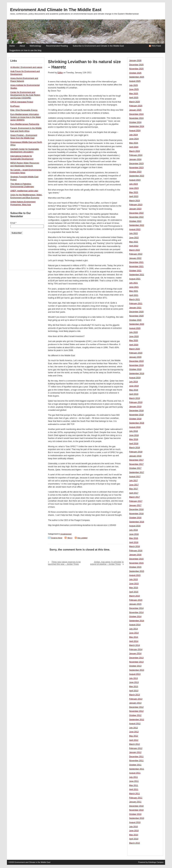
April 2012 (134, 740)
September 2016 (137, 522)
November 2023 (136, 168)
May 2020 (134, 341)
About (22, 46)
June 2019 (134, 386)
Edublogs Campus (156, 862)
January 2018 (135, 456)
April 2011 (134, 789)
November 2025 (136, 69)
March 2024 (134, 151)
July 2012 (134, 728)
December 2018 (136, 411)
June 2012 (134, 732)
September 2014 (137, 621)
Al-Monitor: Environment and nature (26, 67)
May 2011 (134, 785)
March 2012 (134, 744)
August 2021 (135, 279)
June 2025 (134, 89)
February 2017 (136, 501)
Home (12, 46)
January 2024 (135, 159)
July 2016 (134, 530)
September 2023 (137, 176)
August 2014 (135, 625)
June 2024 (134, 139)
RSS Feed (156, 46)
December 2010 (136, 806)
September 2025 (137, 77)
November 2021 (136, 266)
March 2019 (134, 398)
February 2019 (136, 402)
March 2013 (134, 695)
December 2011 (136, 757)
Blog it (70, 538)
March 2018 (134, 448)
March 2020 (134, 349)
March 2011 (134, 794)
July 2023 (134, 184)
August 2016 (135, 526)
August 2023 (135, 180)
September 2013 (137, 670)
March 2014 (134, 645)
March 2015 (134, 596)
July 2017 (134, 481)
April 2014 (134, 641)
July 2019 (134, 382)
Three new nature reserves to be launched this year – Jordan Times (64, 563)
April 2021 (134, 295)
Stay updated (82, 538)
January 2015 (135, 604)
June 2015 (134, 584)
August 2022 (135, 229)
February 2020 (136, 353)
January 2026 (135, 61)
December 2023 (136, 164)
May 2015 (134, 588)
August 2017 (135, 477)
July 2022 (134, 233)
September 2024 (137, 126)
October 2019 (135, 369)
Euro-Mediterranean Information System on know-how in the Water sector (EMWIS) (26, 117)
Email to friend (57, 538)
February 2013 (136, 699)
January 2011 (135, 802)
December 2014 (136, 608)
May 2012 (134, 736)
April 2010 (134, 839)
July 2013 (134, 678)
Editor (60, 73)
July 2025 (134, 85)
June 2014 (134, 633)
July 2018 (134, 431)
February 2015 (136, 600)
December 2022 (136, 213)
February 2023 (136, 205)
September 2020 (137, 324)
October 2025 (135, 73)
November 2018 (136, 415)
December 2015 (136, 559)
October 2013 (135, 666)
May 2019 (134, 390)
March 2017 (134, 497)
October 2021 (135, 271)
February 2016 (136, 551)
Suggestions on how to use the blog (25, 50)
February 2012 (136, 748)
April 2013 (134, 691)
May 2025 (134, 94)
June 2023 (134, 188)
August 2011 (135, 773)
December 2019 (136, 361)
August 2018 (135, 427)
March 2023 (134, 201)
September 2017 (137, 472)
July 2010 (134, 827)
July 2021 (134, 283)
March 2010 (134, 843)
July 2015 (134, 579)
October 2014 (135, 617)
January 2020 (135, 357)
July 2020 (134, 332)
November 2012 (136, 711)
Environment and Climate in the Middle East (56, 10)
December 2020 (136, 312)
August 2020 (135, 328)
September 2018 (137, 423)
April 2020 (134, 345)
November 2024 (136, 118)
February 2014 (136, 650)
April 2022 (134, 246)
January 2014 (135, 654)
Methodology (35, 46)
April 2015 (134, 592)
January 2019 (135, 407)
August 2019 (135, 378)
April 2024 (134, 147)
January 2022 (135, 258)
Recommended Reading (57, 46)
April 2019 (134, 394)
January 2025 (135, 110)
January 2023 (135, 209)
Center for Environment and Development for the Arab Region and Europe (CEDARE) (25, 95)
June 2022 (134, 238)
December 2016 (136, 509)
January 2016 (135, 555)
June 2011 (134, 781)
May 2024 (134, 143)
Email (13, 223)
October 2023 (135, 172)
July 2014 (134, 629)
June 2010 (134, 831)
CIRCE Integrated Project (22, 102)
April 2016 (134, 542)
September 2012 (137, 720)
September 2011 (137, 769)
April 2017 (134, 493)
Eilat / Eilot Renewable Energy (24, 110)
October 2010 (135, 814)
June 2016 (134, 534)
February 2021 (136, 304)
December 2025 (136, 65)
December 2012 (136, 707)
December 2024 (136, 114)
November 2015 (136, 563)
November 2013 (136, 662)
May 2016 (134, 538)
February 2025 (136, 106)
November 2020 (136, 316)
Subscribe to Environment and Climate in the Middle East (98, 46)
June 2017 (134, 485)
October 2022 (135, 221)
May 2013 (134, 687)
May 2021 (134, 291)
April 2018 (134, 444)
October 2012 (135, 715)
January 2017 (135, 505)
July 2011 (134, 777)
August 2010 (135, 822)
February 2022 (136, 254)
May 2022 (134, 242)
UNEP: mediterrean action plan (24, 191)
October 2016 (135, 518)
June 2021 (134, 287)
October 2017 (135, 468)
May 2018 (134, 439)
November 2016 (136, 514)
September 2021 (137, 275)
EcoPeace (15, 106)
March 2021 (134, 299)
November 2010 (136, 810)
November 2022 (136, 217)
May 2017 (134, 489)
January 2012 (135, 752)
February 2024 (136, 155)
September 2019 (137, 374)
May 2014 (134, 637)
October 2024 (135, 122)
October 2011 (135, 765)
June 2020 (134, 337)
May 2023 (134, 192)
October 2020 (135, 320)
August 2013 (135, 674)
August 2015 (135, 575)
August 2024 (135, 131)
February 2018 (136, 452)
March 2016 (134, 546)
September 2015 (137, 571)
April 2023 (134, 196)
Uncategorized (66, 534)
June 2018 (134, 435)
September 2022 (137, 225)
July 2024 (134, 135)
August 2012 (135, 724)
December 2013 (136, 658)
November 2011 (136, 761)
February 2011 (136, 798)
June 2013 (134, 682)
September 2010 (137, 818)
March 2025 (134, 102)
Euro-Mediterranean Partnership (25, 124)
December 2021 (136, 262)
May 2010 (134, 835)
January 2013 (135, 703)
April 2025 (134, 98)
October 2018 (135, 419)
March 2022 (134, 250)
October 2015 (135, 567)
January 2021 (135, 308)
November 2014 (136, 612)
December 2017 (136, 460)
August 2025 (135, 81)
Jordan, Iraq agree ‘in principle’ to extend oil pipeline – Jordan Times (107, 563)
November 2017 (136, 464)
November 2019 (136, 365)
